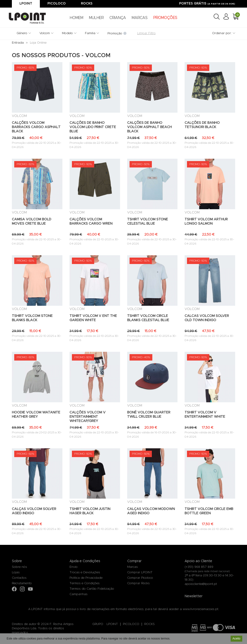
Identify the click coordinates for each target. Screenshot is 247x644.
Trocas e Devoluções (85, 572)
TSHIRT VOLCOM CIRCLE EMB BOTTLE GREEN (209, 511)
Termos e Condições (85, 583)
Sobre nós (19, 567)
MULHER (96, 18)
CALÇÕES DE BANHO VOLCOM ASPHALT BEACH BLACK (149, 127)
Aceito (236, 639)
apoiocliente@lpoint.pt (201, 584)
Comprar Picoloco (140, 578)
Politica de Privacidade (86, 578)
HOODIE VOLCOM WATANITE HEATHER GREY (36, 415)
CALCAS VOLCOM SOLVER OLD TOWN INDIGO (207, 318)
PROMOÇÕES (165, 18)
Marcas (133, 567)
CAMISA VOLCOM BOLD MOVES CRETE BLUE (32, 222)
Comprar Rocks (138, 583)
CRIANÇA (118, 18)
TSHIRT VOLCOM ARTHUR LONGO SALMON (206, 222)
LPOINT (112, 624)
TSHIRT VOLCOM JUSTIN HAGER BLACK (90, 511)
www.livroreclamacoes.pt (200, 609)
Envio (74, 567)
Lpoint (26, 4)
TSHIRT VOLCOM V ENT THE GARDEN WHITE (93, 318)
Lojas (16, 572)
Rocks (87, 4)
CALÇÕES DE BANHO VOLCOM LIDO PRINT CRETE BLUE (93, 127)
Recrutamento (22, 583)
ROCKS (149, 624)
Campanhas (79, 594)
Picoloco (57, 4)
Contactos (19, 578)
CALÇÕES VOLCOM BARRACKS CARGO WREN (91, 222)
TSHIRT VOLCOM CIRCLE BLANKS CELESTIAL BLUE (148, 318)
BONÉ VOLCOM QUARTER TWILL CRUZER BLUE (149, 415)
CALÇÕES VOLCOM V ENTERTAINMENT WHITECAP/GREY (88, 417)
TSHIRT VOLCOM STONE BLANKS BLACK (32, 318)
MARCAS (140, 18)
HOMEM (77, 18)
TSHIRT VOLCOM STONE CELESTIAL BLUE (148, 222)
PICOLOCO (131, 624)
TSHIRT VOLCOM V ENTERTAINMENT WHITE (205, 415)
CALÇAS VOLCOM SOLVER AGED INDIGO (34, 511)
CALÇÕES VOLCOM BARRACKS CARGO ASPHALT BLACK (36, 127)
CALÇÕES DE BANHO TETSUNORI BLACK (202, 125)
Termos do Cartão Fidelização (92, 589)
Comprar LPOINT (140, 572)
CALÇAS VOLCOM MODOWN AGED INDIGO (151, 511)
